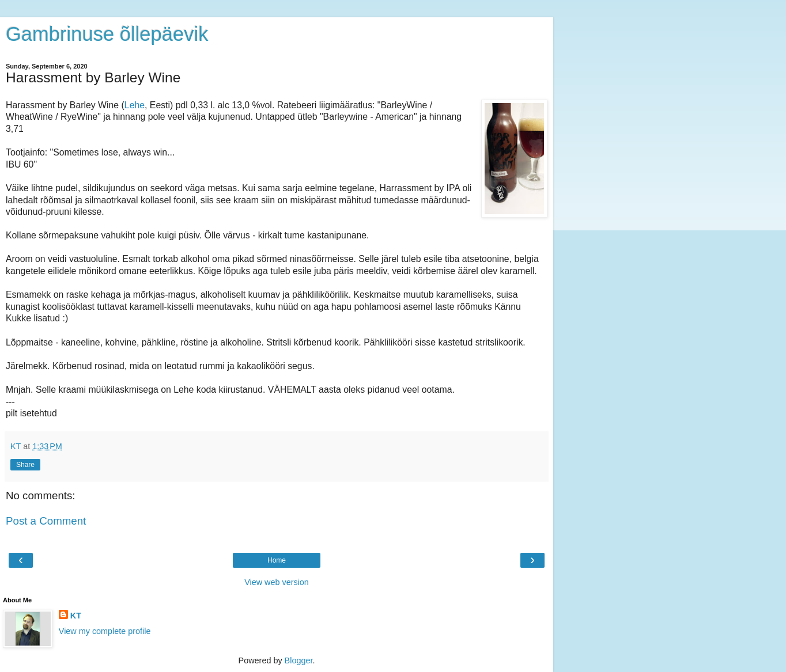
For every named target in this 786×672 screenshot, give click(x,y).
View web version (277, 582)
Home (277, 560)
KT (76, 616)
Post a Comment (46, 521)
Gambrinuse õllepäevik (107, 34)
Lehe (135, 105)
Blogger (299, 660)
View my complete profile (105, 631)
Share (25, 465)
